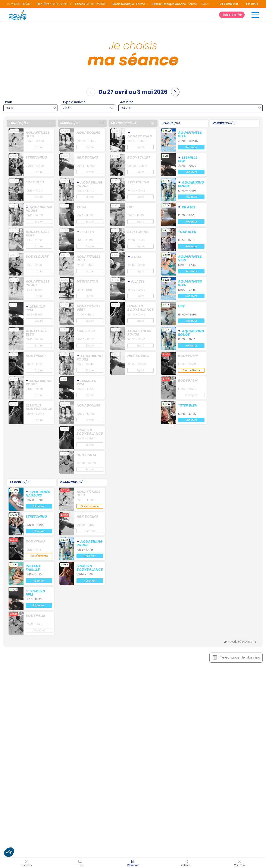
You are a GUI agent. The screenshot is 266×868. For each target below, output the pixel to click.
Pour (9, 102)
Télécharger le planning (236, 657)
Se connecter (229, 4)
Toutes (126, 108)
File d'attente (191, 370)
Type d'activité (74, 102)
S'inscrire (252, 4)
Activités (127, 102)
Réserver (191, 147)
